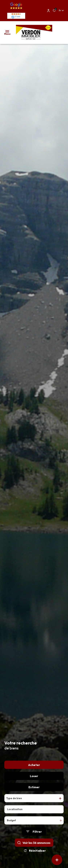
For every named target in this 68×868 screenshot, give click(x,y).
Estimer (34, 792)
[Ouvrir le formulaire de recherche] (34, 837)
